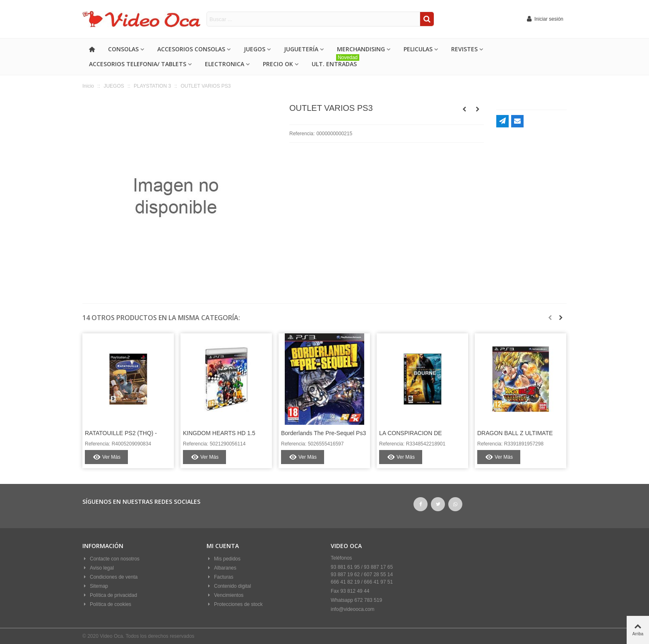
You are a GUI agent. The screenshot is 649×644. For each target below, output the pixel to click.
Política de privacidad (110, 595)
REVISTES (464, 49)
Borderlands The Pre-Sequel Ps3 (323, 433)
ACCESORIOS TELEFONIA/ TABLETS (138, 64)
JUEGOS (255, 49)
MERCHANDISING (361, 49)
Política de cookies (107, 604)
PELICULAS (418, 49)
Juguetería (301, 49)
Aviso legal (98, 568)
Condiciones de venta (110, 577)
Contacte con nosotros (111, 559)
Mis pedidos (224, 559)
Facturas (220, 577)
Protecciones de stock (234, 604)
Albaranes (221, 568)
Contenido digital (229, 586)
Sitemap (95, 586)
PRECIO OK (278, 64)
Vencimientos (225, 595)
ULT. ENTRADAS (335, 62)
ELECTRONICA (225, 64)
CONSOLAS (123, 49)
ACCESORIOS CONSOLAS (191, 49)
